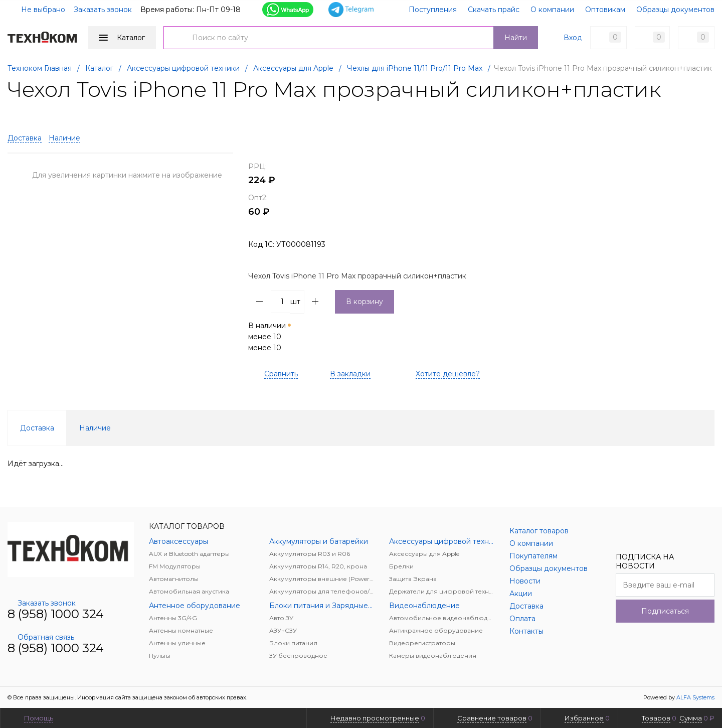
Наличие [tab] (95, 428)
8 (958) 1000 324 (56, 614)
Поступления (433, 10)
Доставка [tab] (37, 428)
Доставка (25, 138)
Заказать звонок (103, 10)
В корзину (365, 302)
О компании (552, 10)
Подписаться (665, 611)
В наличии (270, 337)
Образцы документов (675, 10)
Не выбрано (37, 10)
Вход (573, 38)
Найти (516, 38)
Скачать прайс (494, 10)
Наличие (64, 138)
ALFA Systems (695, 697)
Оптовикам (605, 10)
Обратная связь (41, 637)
